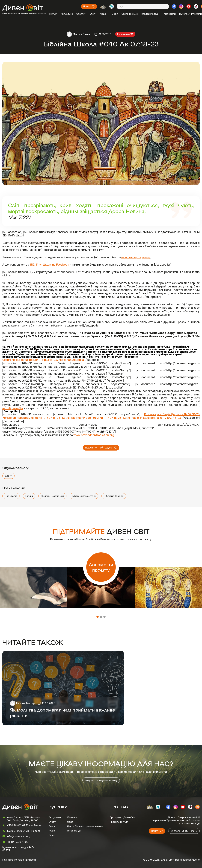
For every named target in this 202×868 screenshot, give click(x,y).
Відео (52, 835)
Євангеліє (11, 496)
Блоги (93, 14)
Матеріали (170, 14)
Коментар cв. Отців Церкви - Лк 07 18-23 (172, 414)
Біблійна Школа (114, 496)
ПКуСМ (53, 14)
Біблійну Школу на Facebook (50, 265)
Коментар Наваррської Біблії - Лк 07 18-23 (31, 418)
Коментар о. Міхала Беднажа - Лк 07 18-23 (152, 418)
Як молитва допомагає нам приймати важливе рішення (62, 712)
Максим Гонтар (82, 34)
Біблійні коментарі (84, 496)
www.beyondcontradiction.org (94, 435)
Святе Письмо (130, 14)
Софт (115, 14)
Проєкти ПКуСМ (119, 822)
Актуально (67, 14)
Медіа (104, 14)
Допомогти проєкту (101, 567)
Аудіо (52, 831)
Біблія (29, 496)
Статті (81, 14)
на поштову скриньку (136, 257)
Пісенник (72, 817)
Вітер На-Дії (74, 831)
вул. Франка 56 (13, 408)
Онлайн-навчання (52, 496)
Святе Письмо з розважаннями (85, 826)
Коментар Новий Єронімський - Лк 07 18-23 (92, 418)
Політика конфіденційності (19, 860)
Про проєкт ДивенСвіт (122, 817)
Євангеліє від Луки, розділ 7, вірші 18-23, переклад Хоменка (43, 360)
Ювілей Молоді (151, 14)
